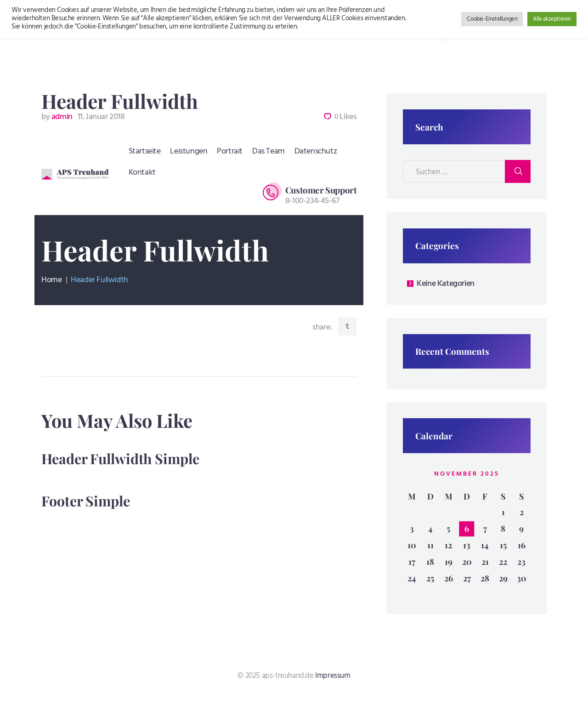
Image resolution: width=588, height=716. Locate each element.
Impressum (333, 676)
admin (58, 117)
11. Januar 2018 (101, 117)
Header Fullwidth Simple (120, 459)
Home (51, 280)
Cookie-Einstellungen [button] (492, 19)
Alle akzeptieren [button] (552, 19)
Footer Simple (86, 501)
